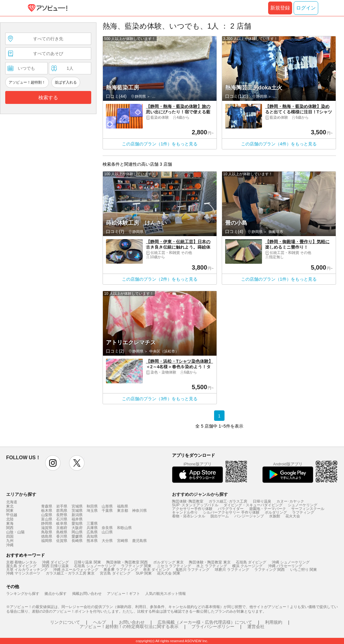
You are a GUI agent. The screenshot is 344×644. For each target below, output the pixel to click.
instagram (53, 463)
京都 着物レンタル (21, 562)
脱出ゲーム (220, 516)
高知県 (92, 536)
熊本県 (92, 541)
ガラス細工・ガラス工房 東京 (70, 573)
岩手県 (62, 506)
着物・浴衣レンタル (189, 516)
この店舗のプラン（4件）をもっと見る (279, 144)
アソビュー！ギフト (123, 594)
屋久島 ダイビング (21, 566)
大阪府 (77, 528)
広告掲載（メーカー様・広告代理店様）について (205, 622)
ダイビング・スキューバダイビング (253, 505)
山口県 (107, 532)
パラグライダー (231, 509)
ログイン (306, 8)
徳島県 (47, 536)
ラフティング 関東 (136, 566)
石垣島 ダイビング (251, 562)
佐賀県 (62, 541)
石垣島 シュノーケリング (95, 566)
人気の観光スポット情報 (166, 594)
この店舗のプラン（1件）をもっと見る (160, 144)
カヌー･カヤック (290, 501)
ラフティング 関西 (270, 570)
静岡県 (47, 523)
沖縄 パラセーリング (285, 566)
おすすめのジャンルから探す (200, 494)
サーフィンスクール (308, 509)
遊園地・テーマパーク (268, 509)
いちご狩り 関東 (304, 570)
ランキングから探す (23, 594)
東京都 (123, 511)
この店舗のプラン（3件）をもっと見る (160, 399)
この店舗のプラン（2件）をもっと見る (160, 279)
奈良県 (107, 528)
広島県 (92, 532)
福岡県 (47, 541)
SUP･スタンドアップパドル (195, 505)
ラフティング (303, 512)
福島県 (123, 506)
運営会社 (256, 626)
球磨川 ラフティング (232, 570)
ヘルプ (100, 622)
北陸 (10, 519)
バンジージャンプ (249, 516)
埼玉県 (92, 511)
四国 (10, 536)
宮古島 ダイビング (115, 573)
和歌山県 (124, 528)
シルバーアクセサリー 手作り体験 (231, 512)
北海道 (12, 502)
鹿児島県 (139, 541)
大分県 (107, 541)
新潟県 (77, 515)
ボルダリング (276, 512)
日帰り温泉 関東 (87, 562)
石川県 (62, 519)
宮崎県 (123, 541)
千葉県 (107, 511)
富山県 (47, 519)
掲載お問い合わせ (87, 594)
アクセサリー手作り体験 (192, 509)
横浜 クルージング (247, 566)
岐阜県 (62, 523)
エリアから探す (21, 494)
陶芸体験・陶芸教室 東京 (210, 562)
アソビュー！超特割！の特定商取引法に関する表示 (129, 626)
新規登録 (280, 8)
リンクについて (65, 622)
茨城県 (77, 511)
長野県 (62, 515)
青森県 (47, 506)
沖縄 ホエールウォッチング (76, 570)
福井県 (77, 519)
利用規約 (274, 622)
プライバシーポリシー (213, 626)
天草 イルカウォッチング (27, 570)
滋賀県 (47, 528)
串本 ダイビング (156, 570)
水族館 (275, 516)
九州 (10, 541)
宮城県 (77, 506)
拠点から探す (56, 594)
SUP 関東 (144, 573)
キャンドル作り (185, 512)
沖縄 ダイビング (55, 562)
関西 (10, 528)
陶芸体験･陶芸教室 (188, 501)
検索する (48, 98)
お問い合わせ (132, 622)
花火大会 (293, 516)
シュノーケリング (303, 505)
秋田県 (92, 506)
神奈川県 (139, 511)
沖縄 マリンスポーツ (23, 573)
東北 (10, 506)
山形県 (107, 506)
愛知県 (77, 523)
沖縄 (10, 545)
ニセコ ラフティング (174, 566)
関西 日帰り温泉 (55, 566)
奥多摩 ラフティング (121, 570)
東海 (10, 523)
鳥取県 (47, 532)
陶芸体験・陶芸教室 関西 (127, 562)
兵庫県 (92, 528)
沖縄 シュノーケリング (291, 562)
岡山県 (77, 532)
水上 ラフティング (211, 566)
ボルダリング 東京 (168, 562)
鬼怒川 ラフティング (192, 570)
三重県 (92, 523)
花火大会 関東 (168, 573)
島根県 (62, 532)
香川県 (62, 536)
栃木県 (47, 511)
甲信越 (12, 515)
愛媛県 (77, 536)
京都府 (62, 528)
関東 (10, 511)
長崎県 (77, 541)
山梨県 (47, 515)
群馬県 (62, 511)
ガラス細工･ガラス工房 (228, 501)
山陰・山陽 (15, 532)
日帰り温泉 (262, 501)
